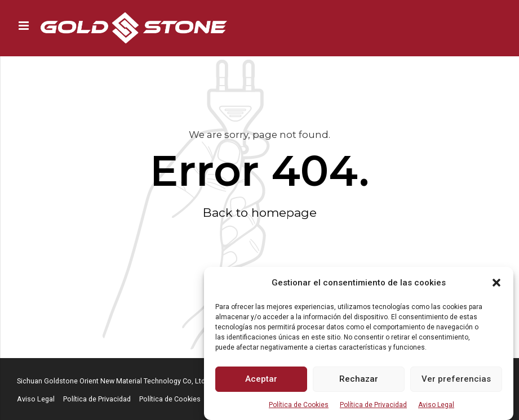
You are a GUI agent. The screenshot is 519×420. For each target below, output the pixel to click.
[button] (496, 283)
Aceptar (261, 379)
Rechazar (359, 379)
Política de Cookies (299, 405)
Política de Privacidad (373, 405)
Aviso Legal (436, 405)
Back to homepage (260, 213)
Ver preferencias (456, 379)
